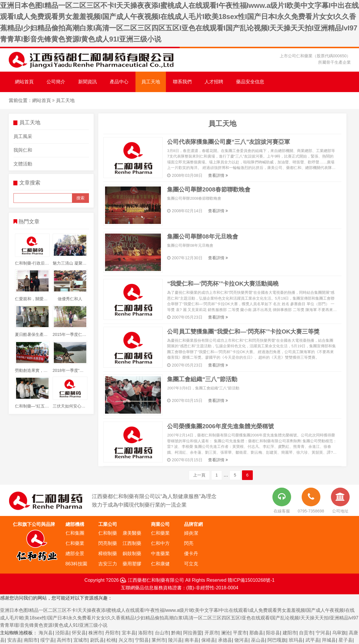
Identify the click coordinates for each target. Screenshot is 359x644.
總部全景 (75, 554)
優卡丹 (191, 554)
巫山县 (258, 640)
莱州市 (159, 640)
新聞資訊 (87, 82)
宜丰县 (129, 633)
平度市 (240, 633)
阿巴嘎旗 (277, 640)
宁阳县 (142, 640)
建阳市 (290, 633)
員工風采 (23, 136)
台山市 (162, 633)
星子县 (346, 640)
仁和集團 (75, 533)
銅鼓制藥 (132, 554)
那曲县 (256, 633)
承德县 (225, 640)
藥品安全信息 (250, 82)
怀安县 (79, 633)
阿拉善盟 (193, 633)
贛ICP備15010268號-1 (251, 580)
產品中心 (119, 82)
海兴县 (46, 633)
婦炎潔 (191, 533)
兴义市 (126, 640)
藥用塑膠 (132, 564)
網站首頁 (24, 82)
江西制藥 (132, 543)
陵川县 (175, 640)
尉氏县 (97, 640)
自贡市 (306, 633)
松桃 (111, 640)
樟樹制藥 (108, 554)
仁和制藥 (108, 533)
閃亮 (189, 543)
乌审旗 (339, 633)
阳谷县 (273, 633)
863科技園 (77, 564)
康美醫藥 (132, 533)
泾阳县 (62, 633)
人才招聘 (214, 82)
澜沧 (226, 633)
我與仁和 (23, 150)
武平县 (312, 640)
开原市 (212, 633)
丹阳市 (112, 633)
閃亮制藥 (108, 543)
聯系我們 (182, 82)
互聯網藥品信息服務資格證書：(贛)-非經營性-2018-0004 (180, 588)
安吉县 (14, 640)
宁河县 (323, 633)
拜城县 (329, 640)
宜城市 (80, 640)
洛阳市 (145, 633)
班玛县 (296, 640)
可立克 (191, 564)
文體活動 (23, 164)
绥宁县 (47, 640)
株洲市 (95, 633)
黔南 (176, 633)
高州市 (64, 640)
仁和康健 (160, 564)
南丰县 (192, 640)
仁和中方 (160, 543)
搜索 (80, 198)
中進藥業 (160, 554)
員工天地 (151, 82)
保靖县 (208, 640)
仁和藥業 (75, 543)
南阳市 (31, 640)
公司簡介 (56, 82)
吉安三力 (108, 564)
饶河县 (241, 640)
